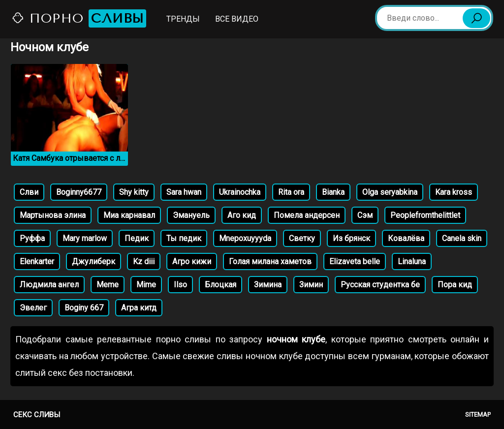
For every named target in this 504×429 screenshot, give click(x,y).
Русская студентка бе (380, 285)
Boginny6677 (79, 192)
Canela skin (462, 238)
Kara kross (454, 192)
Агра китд (139, 308)
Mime (146, 285)
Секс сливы (37, 415)
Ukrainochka (240, 192)
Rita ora (291, 192)
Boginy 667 (84, 308)
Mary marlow (85, 238)
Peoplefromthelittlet (425, 215)
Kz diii (144, 261)
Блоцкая (220, 285)
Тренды (183, 19)
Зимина (268, 285)
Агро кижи (192, 261)
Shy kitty (134, 192)
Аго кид (242, 215)
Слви (29, 192)
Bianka (333, 192)
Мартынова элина (53, 215)
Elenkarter (37, 261)
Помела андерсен (307, 215)
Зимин (311, 285)
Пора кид (455, 285)
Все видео (237, 19)
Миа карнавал (129, 215)
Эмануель (191, 215)
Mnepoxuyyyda (245, 238)
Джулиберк (94, 261)
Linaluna (412, 261)
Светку (302, 238)
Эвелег (33, 308)
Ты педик (184, 238)
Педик (137, 238)
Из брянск (351, 238)
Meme (108, 285)
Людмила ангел (49, 285)
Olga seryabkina (390, 192)
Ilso (180, 285)
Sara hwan (184, 192)
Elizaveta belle (355, 261)
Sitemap (478, 414)
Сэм (365, 215)
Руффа (32, 238)
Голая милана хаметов (270, 261)
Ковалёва (406, 238)
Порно (79, 18)
